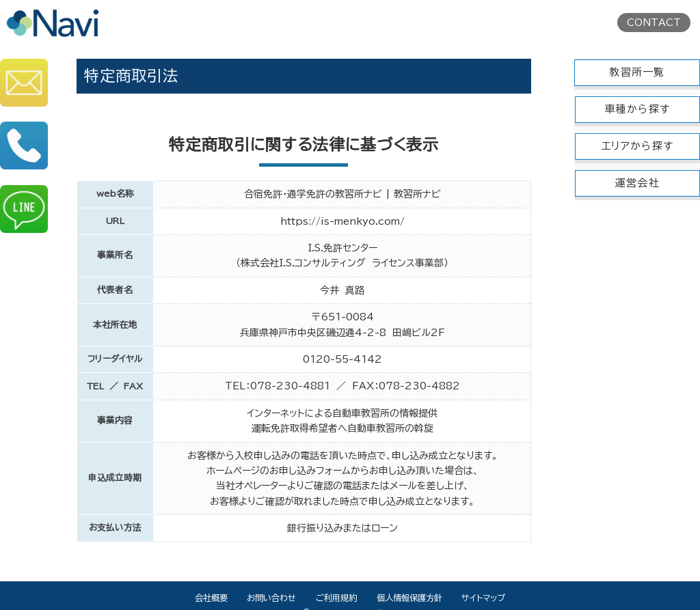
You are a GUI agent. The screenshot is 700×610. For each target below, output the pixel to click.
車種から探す (637, 109)
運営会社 (637, 183)
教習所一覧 (637, 72)
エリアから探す (637, 146)
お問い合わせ (271, 598)
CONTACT (654, 23)
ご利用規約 (336, 598)
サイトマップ (483, 598)
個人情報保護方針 (409, 598)
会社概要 (211, 598)
